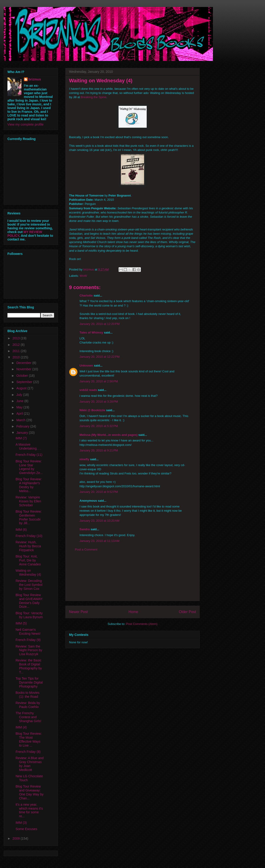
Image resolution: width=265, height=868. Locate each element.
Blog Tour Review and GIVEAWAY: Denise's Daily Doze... (29, 601)
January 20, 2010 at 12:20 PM (99, 324)
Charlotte (86, 295)
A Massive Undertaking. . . (28, 446)
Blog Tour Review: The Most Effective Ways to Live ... (29, 739)
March (21, 420)
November (24, 369)
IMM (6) (21, 530)
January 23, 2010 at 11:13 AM (99, 541)
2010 (17, 357)
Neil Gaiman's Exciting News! (28, 632)
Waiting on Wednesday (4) (28, 573)
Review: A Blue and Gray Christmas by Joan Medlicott (30, 764)
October (23, 376)
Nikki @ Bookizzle (92, 410)
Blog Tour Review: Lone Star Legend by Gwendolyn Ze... (29, 467)
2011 (17, 351)
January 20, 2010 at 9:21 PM (99, 450)
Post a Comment (86, 549)
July (20, 395)
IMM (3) (21, 823)
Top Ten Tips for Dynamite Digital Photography (29, 682)
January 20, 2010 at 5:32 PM (99, 426)
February (23, 426)
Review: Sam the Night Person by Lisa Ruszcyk (29, 650)
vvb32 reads (88, 390)
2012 (17, 345)
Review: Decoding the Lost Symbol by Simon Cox (29, 585)
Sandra (85, 529)
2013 (17, 338)
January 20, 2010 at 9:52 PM (99, 492)
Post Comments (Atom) (142, 624)
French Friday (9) (28, 640)
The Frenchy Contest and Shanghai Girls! (28, 717)
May (20, 407)
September (25, 382)
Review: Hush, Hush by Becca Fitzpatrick (28, 546)
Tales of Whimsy (91, 332)
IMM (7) (21, 438)
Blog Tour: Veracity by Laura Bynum (29, 615)
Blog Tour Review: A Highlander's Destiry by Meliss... (29, 485)
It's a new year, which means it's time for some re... (29, 810)
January (23, 433)
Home (133, 612)
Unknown (86, 366)
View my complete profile (25, 124)
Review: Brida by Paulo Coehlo (28, 705)
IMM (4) (21, 727)
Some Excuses (26, 829)
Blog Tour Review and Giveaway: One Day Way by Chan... (30, 792)
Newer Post (78, 612)
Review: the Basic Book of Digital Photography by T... (29, 666)
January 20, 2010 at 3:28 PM (99, 402)
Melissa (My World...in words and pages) (109, 435)
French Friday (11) (29, 455)
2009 (17, 838)
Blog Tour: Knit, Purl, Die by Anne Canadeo (28, 560)
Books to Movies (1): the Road (28, 695)
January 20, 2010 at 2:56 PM (99, 381)
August (22, 388)
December (24, 363)
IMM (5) (21, 623)
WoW (83, 276)
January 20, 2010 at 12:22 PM (99, 357)
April (20, 414)
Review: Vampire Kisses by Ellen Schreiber (28, 501)
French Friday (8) (28, 752)
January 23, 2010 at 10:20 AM (99, 521)
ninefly (84, 459)
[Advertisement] (132, 580)
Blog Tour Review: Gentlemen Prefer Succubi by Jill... (29, 517)
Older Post (187, 612)
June (20, 401)
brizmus (35, 79)
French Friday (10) (29, 536)
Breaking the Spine (94, 97)
